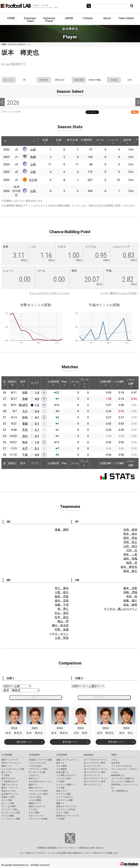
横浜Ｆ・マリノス (10, 788)
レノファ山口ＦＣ (65, 797)
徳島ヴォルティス (37, 806)
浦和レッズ (7, 766)
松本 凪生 (62, 617)
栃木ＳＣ (60, 763)
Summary (88, 755)
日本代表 (115, 763)
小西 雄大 (62, 592)
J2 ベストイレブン (92, 775)
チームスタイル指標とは (123, 782)
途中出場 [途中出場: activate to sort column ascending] (72, 141)
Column (88, 18)
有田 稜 (132, 596)
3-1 (37, 424)
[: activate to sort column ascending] (13, 141)
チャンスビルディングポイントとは (49, 293)
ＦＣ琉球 (60, 819)
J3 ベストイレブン (92, 785)
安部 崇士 (130, 542)
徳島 (25, 393)
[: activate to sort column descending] (5, 141)
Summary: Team (30, 20)
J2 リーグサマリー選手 (95, 772)
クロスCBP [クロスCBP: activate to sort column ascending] (131, 383)
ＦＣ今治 (33, 809)
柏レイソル (7, 772)
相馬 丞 (132, 563)
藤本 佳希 (130, 588)
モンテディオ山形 (37, 772)
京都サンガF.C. (8, 797)
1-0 (37, 393)
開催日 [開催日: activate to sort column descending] (12, 383)
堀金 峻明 (130, 605)
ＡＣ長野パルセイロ (66, 775)
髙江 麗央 (62, 588)
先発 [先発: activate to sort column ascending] (59, 141)
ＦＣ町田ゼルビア (10, 782)
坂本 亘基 (62, 601)
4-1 (37, 417)
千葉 (25, 455)
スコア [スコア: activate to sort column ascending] (35, 383)
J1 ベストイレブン (92, 766)
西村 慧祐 (130, 538)
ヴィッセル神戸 (9, 806)
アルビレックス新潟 (38, 794)
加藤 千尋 (62, 605)
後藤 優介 (130, 601)
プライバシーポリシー (68, 848)
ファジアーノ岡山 (10, 809)
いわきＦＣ (34, 775)
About (107, 18)
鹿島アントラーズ (10, 760)
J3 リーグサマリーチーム (96, 778)
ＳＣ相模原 (62, 769)
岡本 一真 (130, 554)
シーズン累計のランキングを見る (119, 293)
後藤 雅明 (62, 530)
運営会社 (84, 848)
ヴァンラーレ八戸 (37, 763)
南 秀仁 (63, 609)
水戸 (25, 448)
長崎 (25, 399)
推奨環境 (52, 848)
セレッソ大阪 (8, 803)
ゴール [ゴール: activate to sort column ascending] (100, 141)
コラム (114, 760)
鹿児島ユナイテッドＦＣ (68, 816)
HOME (11, 18)
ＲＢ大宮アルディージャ (40, 782)
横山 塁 (63, 621)
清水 (25, 436)
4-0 (37, 455)
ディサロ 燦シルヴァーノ (121, 609)
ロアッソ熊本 (63, 813)
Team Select (126, 18)
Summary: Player (49, 20)
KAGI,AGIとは (118, 775)
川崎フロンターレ (10, 785)
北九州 (33, 180)
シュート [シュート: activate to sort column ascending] (113, 141)
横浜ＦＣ (33, 785)
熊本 (25, 442)
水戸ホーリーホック (11, 763)
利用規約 (42, 848)
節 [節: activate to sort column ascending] (5, 383)
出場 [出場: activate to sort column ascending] (45, 141)
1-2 (37, 405)
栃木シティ (34, 778)
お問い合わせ (96, 848)
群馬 (25, 417)
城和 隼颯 (130, 559)
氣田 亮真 (62, 596)
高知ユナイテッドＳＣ (67, 806)
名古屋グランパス (10, 794)
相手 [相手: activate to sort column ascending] (23, 383)
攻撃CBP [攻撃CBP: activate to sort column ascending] (106, 383)
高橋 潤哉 (130, 592)
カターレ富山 (35, 797)
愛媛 (25, 424)
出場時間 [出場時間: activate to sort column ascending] (86, 141)
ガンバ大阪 (7, 800)
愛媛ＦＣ (60, 803)
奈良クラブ (62, 791)
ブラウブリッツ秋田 (38, 769)
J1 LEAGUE (7, 755)
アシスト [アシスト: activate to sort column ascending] (84, 383)
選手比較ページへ (104, 697)
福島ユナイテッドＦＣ (67, 760)
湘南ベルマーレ (36, 788)
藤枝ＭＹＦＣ (35, 803)
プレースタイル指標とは (123, 778)
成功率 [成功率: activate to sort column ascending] (127, 141)
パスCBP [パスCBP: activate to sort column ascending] (118, 383)
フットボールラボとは (122, 766)
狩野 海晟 (62, 630)
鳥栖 (33, 157)
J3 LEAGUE (62, 755)
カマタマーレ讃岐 (65, 800)
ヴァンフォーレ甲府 (38, 791)
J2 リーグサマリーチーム (96, 769)
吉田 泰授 (130, 530)
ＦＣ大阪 (60, 788)
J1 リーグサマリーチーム (96, 760)
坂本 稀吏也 (129, 567)
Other (114, 755)
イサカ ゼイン (59, 634)
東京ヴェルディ (9, 778)
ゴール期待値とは (120, 791)
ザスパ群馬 (62, 766)
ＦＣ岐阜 (60, 782)
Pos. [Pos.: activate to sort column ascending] (65, 383)
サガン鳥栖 (34, 813)
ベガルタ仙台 (35, 766)
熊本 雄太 (130, 534)
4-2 (37, 399)
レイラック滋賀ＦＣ (66, 785)
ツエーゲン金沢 (64, 778)
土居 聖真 (62, 638)
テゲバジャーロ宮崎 (38, 819)
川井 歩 (132, 550)
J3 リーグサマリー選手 (95, 782)
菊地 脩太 (130, 571)
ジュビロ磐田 (35, 800)
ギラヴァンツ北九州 (66, 809)
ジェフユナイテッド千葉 (13, 769)
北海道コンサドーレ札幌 (40, 760)
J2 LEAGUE (34, 755)
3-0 (37, 411)
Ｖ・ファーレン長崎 (11, 819)
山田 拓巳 (130, 546)
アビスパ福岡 (8, 816)
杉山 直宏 (62, 613)
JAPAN (69, 18)
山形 (33, 150)
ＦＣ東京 (6, 775)
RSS (135, 112)
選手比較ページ (25, 742)
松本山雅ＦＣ (63, 772)
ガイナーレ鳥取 (64, 794)
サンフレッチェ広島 (11, 813)
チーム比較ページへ (36, 697)
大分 (25, 411)
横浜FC (23, 405)
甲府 (25, 430)
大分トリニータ (36, 816)
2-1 (37, 430)
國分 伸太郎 (60, 625)
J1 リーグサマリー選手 (95, 763)
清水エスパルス (9, 791)
